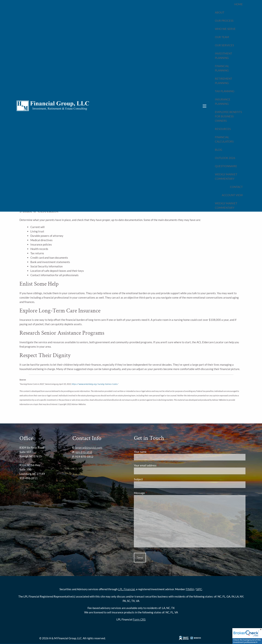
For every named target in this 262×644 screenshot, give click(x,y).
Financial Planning (222, 68)
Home (239, 4)
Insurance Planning (223, 102)
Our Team (222, 37)
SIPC (199, 589)
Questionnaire (226, 166)
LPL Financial (126, 589)
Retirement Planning (224, 81)
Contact (236, 187)
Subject (151, 479)
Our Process (224, 21)
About (220, 12)
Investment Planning (224, 56)
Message (152, 493)
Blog (219, 150)
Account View (232, 195)
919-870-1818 (84, 452)
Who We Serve (225, 29)
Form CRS (139, 620)
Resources (223, 129)
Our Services (224, 45)
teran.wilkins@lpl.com (89, 448)
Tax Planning (225, 91)
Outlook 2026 (225, 158)
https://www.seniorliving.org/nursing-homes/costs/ (95, 384)
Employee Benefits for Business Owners (228, 116)
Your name (153, 452)
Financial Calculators (224, 139)
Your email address (158, 465)
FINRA (190, 589)
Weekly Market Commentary (226, 176)
